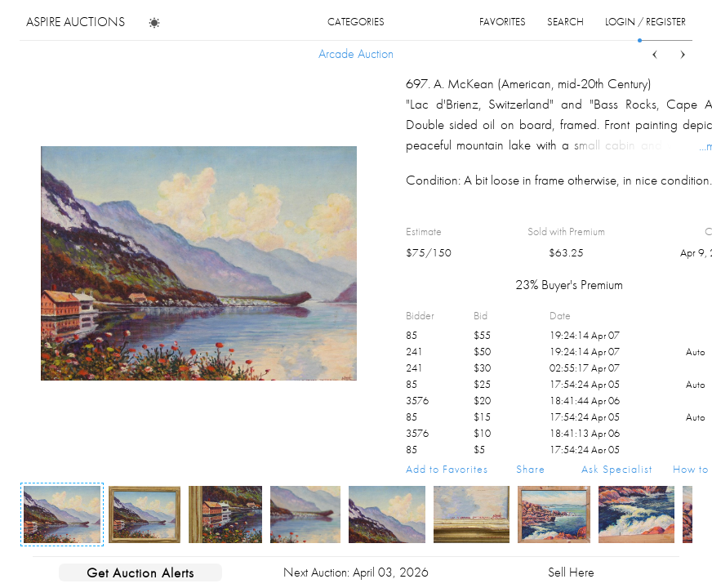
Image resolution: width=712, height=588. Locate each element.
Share (531, 469)
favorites (503, 22)
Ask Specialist (617, 469)
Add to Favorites (447, 469)
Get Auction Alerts (140, 572)
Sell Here (571, 572)
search (565, 22)
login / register (645, 22)
